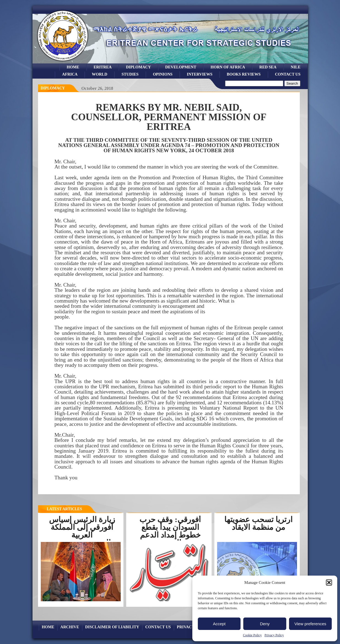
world (99, 74)
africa (70, 74)
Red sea (268, 67)
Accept (219, 624)
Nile (296, 67)
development (181, 67)
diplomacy (53, 88)
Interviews (200, 74)
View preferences (311, 624)
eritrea (103, 67)
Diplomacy (138, 67)
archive (70, 627)
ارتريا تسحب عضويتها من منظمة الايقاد (258, 523)
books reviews (244, 74)
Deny (265, 624)
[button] (329, 582)
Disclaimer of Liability (112, 627)
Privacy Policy (274, 635)
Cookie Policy (252, 635)
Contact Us (288, 74)
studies (130, 74)
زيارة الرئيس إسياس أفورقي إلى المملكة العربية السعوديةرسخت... (82, 531)
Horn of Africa (228, 67)
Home (73, 67)
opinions (163, 74)
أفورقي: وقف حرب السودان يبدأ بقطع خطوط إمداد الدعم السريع (170, 531)
